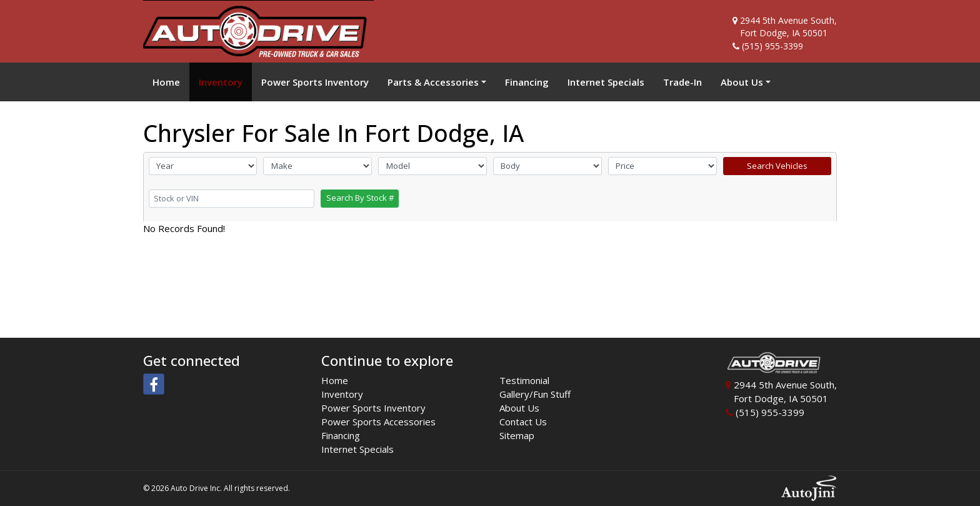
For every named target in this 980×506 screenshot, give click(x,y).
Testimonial (524, 380)
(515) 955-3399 (772, 46)
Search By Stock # (360, 198)
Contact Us (523, 422)
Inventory (342, 394)
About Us (519, 408)
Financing (341, 435)
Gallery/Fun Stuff (535, 394)
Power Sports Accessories (378, 422)
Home (335, 380)
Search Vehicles (777, 166)
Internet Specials (357, 449)
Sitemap (517, 435)
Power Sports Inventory (373, 408)
